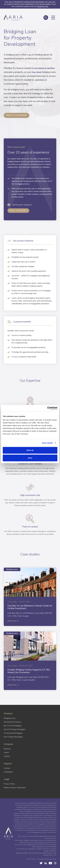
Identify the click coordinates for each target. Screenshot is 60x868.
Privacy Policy (9, 784)
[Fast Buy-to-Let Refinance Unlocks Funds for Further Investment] (30, 582)
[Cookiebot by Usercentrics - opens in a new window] (47, 408)
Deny (30, 458)
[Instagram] (55, 863)
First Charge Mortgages (13, 737)
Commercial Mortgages (13, 733)
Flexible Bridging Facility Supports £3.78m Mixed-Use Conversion (29, 671)
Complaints (8, 772)
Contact (7, 768)
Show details (47, 443)
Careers (7, 756)
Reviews (7, 749)
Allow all (30, 450)
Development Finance (13, 722)
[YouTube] (46, 863)
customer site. (43, 6)
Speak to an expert (17, 115)
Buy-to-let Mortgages (13, 726)
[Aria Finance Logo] (13, 20)
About (6, 752)
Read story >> (13, 621)
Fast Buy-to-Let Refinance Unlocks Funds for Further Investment (30, 607)
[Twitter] (41, 863)
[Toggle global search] (46, 18)
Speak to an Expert (18, 211)
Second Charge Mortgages (15, 729)
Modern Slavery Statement (15, 788)
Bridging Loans (10, 718)
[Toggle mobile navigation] (53, 18)
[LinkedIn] (50, 863)
